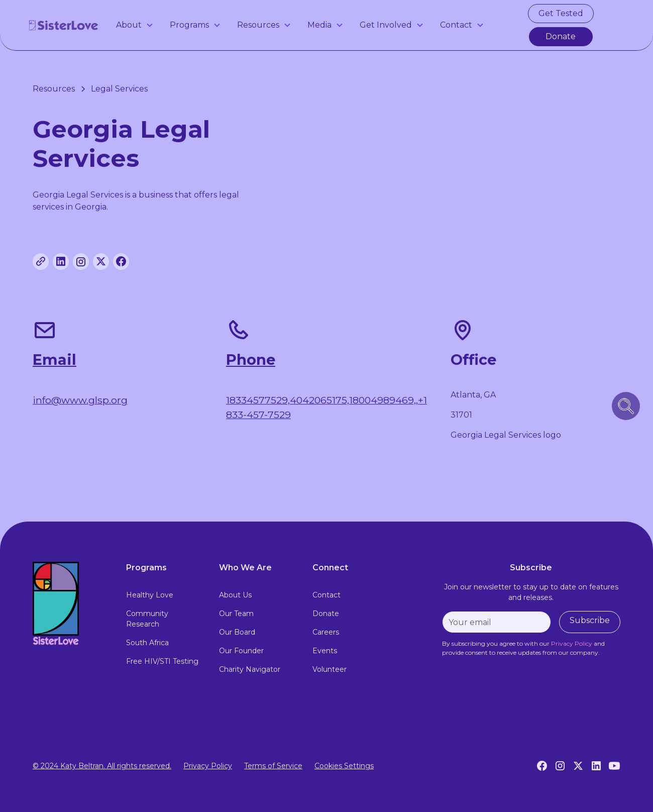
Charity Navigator (250, 669)
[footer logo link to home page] (71, 603)
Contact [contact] (326, 595)
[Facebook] (542, 766)
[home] (64, 25)
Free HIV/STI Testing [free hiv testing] (162, 661)
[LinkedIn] (596, 766)
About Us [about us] (235, 595)
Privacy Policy (208, 766)
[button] (135, 25)
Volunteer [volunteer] (330, 669)
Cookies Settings (344, 766)
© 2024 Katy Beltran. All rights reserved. (102, 766)
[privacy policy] (572, 643)
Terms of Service (273, 766)
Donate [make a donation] (561, 36)
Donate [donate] (326, 614)
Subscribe (590, 620)
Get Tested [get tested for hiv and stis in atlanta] (561, 13)
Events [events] (325, 651)
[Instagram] (560, 766)
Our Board (237, 632)
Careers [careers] (326, 632)
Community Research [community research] (147, 619)
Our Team (236, 614)
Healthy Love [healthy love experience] (150, 595)
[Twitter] (578, 766)
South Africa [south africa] (147, 643)
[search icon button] (626, 406)
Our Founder (241, 651)
